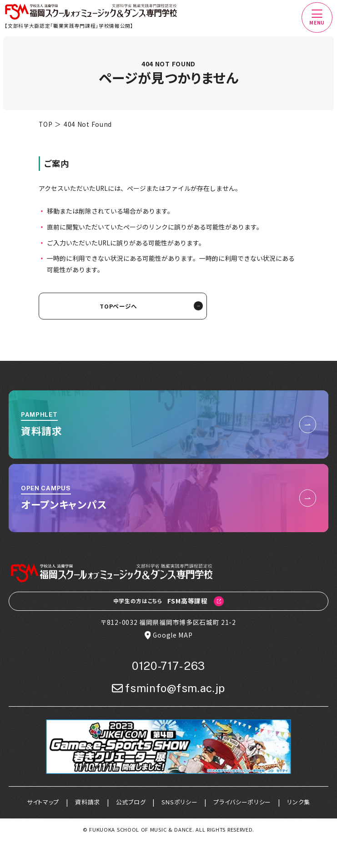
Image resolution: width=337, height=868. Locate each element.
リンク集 (302, 802)
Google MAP (169, 636)
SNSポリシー (180, 802)
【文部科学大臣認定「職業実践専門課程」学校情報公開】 (70, 26)
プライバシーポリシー (244, 802)
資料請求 (86, 802)
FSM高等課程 (169, 601)
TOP (45, 124)
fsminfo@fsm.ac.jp (168, 689)
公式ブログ (130, 802)
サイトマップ (40, 802)
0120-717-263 (168, 666)
